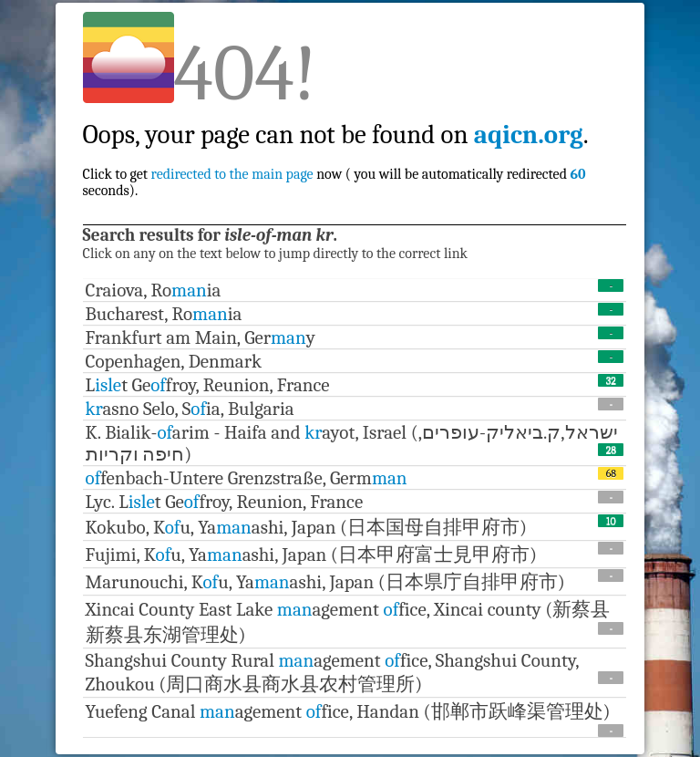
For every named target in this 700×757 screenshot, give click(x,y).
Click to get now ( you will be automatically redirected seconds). (336, 143)
